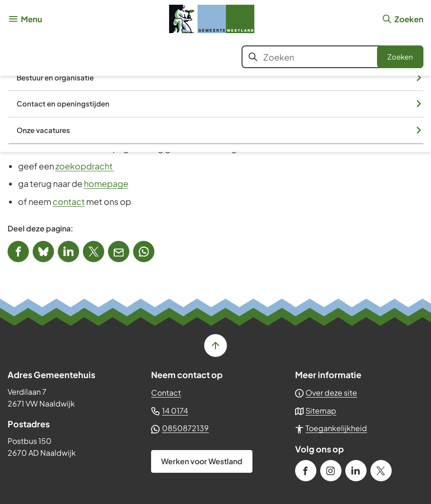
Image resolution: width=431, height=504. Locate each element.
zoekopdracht (85, 166)
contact (69, 201)
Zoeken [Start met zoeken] (400, 57)
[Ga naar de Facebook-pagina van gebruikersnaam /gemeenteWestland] (306, 471)
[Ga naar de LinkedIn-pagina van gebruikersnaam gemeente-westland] (356, 471)
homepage (106, 183)
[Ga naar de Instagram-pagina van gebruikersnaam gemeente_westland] (331, 471)
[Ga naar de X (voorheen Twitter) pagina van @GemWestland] (381, 471)
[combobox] (332, 57)
